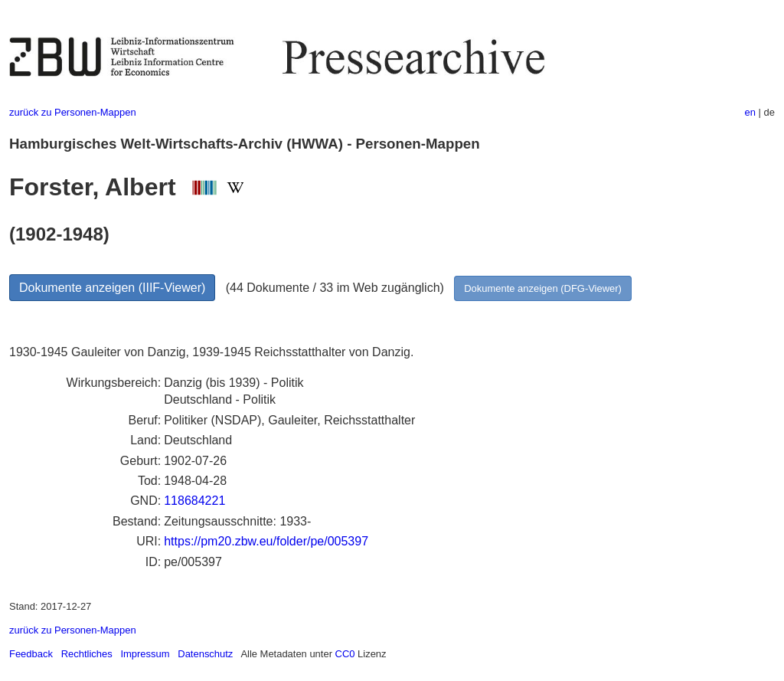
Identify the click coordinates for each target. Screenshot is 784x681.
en (750, 112)
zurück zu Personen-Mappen (73, 112)
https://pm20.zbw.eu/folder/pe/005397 (266, 541)
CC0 (345, 654)
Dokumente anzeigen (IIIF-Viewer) (112, 288)
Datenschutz (205, 654)
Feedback (31, 654)
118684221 (194, 501)
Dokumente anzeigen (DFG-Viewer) (543, 288)
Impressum (145, 654)
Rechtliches (87, 654)
